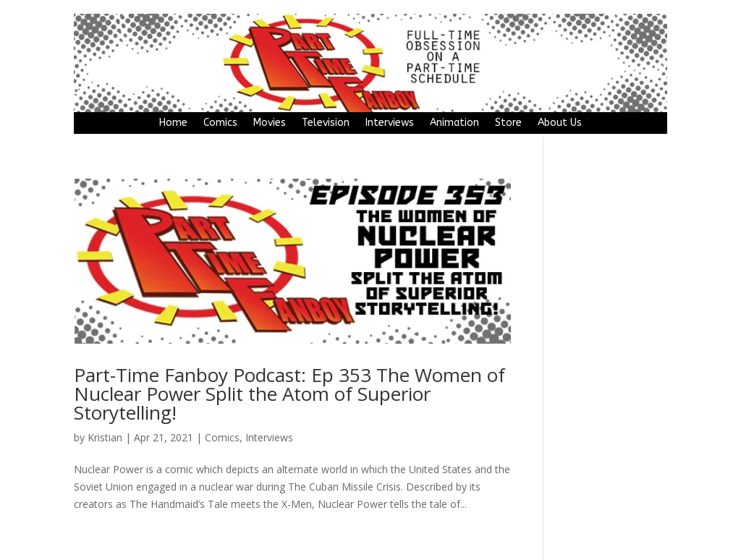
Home (173, 123)
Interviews (390, 123)
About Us (560, 123)
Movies (270, 123)
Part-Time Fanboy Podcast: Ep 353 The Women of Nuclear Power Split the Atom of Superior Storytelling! (289, 394)
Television (326, 123)
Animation (454, 123)
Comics (220, 123)
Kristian (105, 437)
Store (508, 123)
